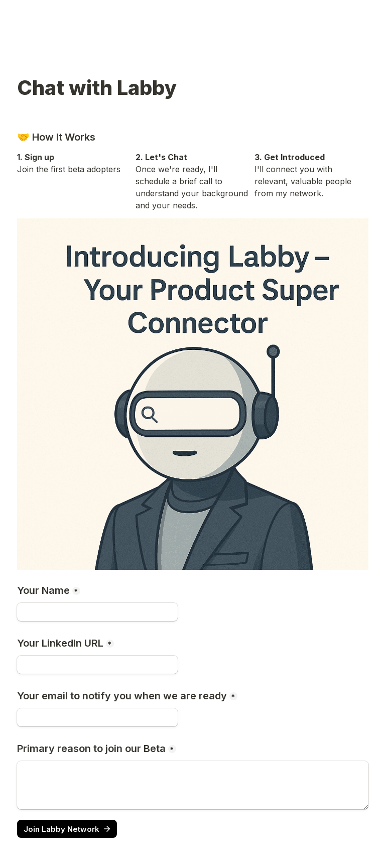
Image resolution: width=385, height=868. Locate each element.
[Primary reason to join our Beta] (193, 785)
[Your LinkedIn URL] (97, 665)
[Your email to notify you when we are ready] (97, 717)
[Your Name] (97, 612)
